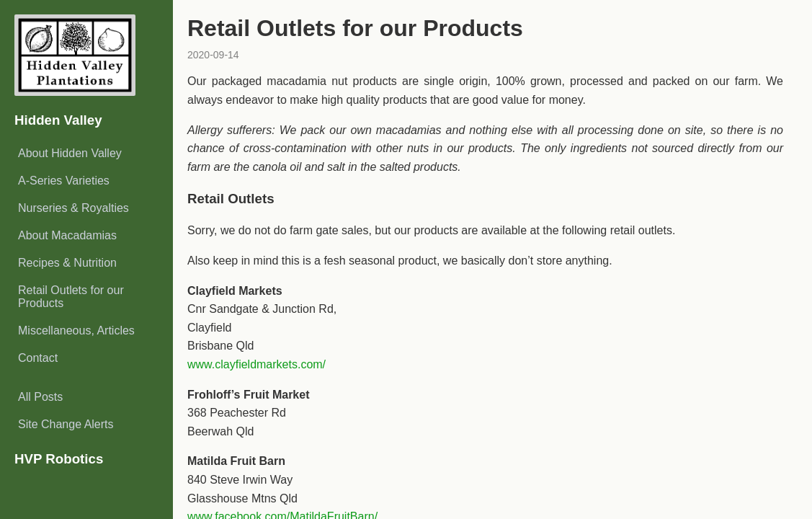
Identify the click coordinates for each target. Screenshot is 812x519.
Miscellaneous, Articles (76, 331)
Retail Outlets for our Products (71, 297)
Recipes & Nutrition (67, 263)
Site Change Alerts (66, 424)
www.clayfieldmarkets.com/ (256, 364)
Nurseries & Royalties (73, 208)
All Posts (40, 397)
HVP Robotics (59, 459)
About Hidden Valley (70, 153)
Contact (38, 358)
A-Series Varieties (64, 181)
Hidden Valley (58, 120)
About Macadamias (67, 235)
